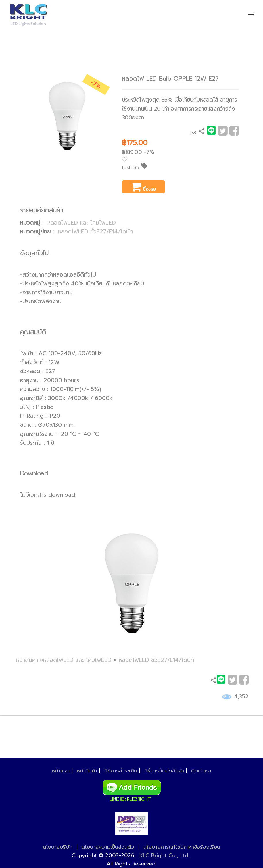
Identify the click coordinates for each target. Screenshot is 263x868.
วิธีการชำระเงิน (121, 771)
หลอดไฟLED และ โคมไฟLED (82, 223)
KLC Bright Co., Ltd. (164, 855)
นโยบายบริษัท (58, 847)
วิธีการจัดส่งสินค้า (164, 771)
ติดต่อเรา (201, 771)
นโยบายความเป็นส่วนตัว (108, 847)
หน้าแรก (61, 771)
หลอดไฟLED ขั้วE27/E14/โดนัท (95, 232)
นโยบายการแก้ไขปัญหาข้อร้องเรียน (182, 847)
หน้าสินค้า (27, 660)
